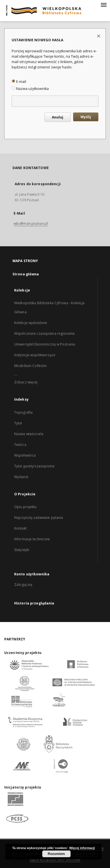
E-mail (19, 82)
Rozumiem (56, 854)
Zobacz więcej (26, 382)
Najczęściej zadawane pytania (39, 518)
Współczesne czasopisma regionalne (45, 333)
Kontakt (20, 528)
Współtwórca (25, 455)
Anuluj (58, 117)
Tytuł (18, 423)
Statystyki (22, 550)
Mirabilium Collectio (30, 366)
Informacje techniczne (32, 539)
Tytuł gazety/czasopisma (34, 466)
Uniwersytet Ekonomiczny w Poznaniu (45, 344)
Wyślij (86, 117)
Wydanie (21, 477)
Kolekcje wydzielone (31, 323)
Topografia (23, 412)
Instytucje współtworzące (35, 355)
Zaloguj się (23, 585)
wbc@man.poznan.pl (31, 224)
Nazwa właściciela (29, 434)
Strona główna (26, 274)
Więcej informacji (82, 848)
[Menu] (103, 5)
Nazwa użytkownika (30, 89)
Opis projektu (26, 507)
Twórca (20, 445)
